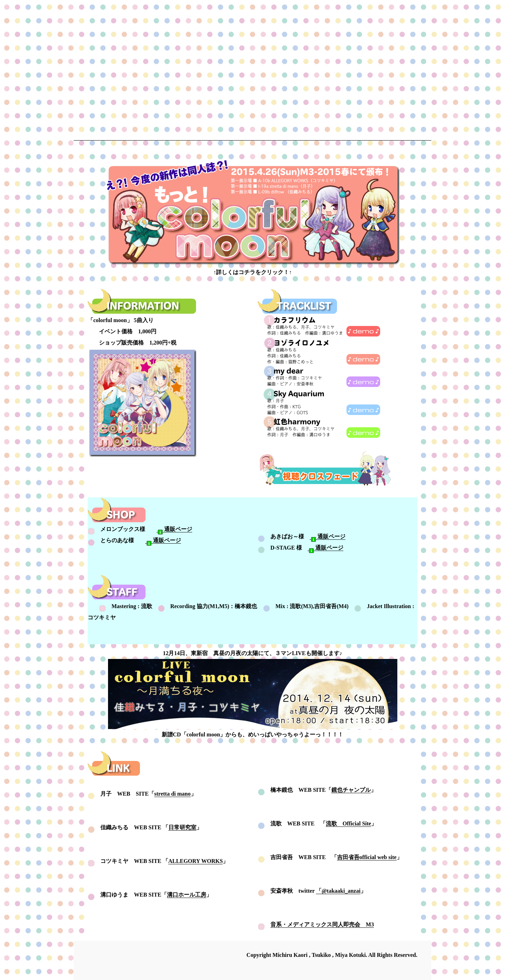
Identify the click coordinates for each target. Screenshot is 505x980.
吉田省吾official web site (367, 857)
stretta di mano (173, 794)
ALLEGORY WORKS (196, 861)
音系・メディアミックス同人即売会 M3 (322, 924)
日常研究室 (182, 827)
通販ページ (174, 529)
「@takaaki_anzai (338, 891)
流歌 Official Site (348, 824)
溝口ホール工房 (187, 895)
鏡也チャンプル (351, 790)
